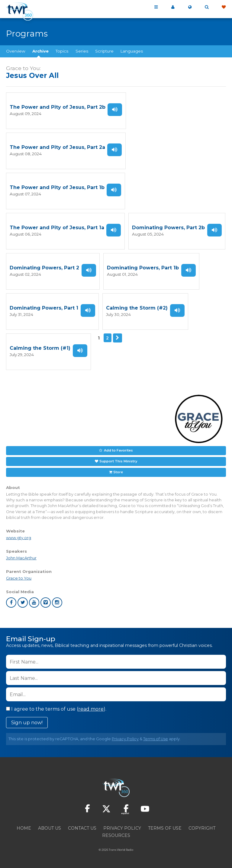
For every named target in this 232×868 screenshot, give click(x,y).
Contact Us (82, 828)
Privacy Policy (125, 739)
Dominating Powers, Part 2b (168, 228)
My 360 (173, 7)
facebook (11, 603)
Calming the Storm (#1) (40, 348)
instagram (57, 603)
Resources (116, 835)
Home (24, 828)
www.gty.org (19, 538)
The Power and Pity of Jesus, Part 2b (58, 107)
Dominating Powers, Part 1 (44, 308)
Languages (132, 51)
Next (118, 338)
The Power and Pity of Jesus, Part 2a (57, 147)
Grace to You (19, 578)
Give (224, 7)
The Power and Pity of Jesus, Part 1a (57, 228)
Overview (16, 51)
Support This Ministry (118, 461)
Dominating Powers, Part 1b (143, 268)
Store (118, 472)
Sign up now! (27, 723)
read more (91, 709)
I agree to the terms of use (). (56, 709)
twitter (23, 603)
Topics (62, 51)
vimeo (46, 603)
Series (82, 51)
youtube (34, 603)
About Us (50, 828)
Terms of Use (156, 739)
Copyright (202, 828)
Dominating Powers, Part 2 (44, 268)
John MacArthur (21, 558)
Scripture (104, 51)
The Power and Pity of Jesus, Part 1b (57, 187)
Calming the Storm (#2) (137, 308)
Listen (115, 110)
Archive (40, 51)
